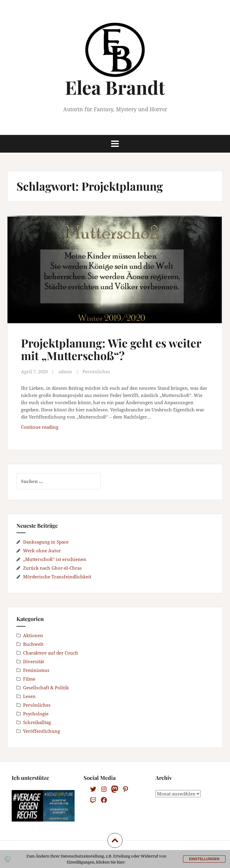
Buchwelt (33, 644)
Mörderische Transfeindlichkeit (57, 576)
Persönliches (96, 371)
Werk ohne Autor (42, 550)
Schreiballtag (37, 722)
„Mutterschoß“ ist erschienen (55, 559)
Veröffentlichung (41, 731)
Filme (29, 679)
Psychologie (36, 713)
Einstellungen (204, 859)
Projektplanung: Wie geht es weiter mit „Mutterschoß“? (112, 349)
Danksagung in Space (46, 541)
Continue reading (57, 428)
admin (65, 371)
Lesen (29, 696)
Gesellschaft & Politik (46, 687)
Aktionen (33, 635)
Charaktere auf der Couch (51, 652)
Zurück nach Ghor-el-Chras (52, 568)
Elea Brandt (115, 87)
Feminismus (36, 670)
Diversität (34, 661)
